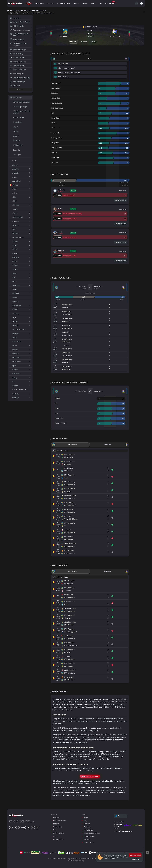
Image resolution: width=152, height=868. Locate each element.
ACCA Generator (17, 26)
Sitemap (87, 839)
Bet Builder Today (18, 58)
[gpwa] (36, 853)
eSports (56, 836)
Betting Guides (59, 839)
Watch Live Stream (90, 776)
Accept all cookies (135, 855)
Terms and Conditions (92, 833)
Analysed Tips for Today (20, 22)
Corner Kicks (55, 118)
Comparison (58, 827)
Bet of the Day (17, 54)
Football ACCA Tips (18, 50)
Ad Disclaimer (89, 842)
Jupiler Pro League (28, 13)
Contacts (87, 824)
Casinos (76, 3)
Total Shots (54, 93)
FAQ (85, 821)
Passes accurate (56, 148)
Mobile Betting (59, 833)
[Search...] (137, 3)
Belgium (17, 13)
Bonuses (50, 3)
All (54, 451)
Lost (56, 413)
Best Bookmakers (63, 3)
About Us (87, 827)
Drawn (57, 408)
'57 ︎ (55, 77)
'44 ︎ (55, 72)
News (93, 3)
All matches (16, 18)
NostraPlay (110, 3)
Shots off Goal (56, 88)
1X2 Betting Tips (17, 74)
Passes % (54, 153)
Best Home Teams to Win (20, 78)
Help (100, 3)
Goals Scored (59, 418)
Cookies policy (112, 858)
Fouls (52, 113)
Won (56, 403)
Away (66, 451)
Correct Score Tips (18, 62)
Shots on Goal (55, 83)
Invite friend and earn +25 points (19, 44)
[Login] (141, 3)
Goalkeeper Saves (57, 138)
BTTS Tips (15, 86)
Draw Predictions (18, 66)
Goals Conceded (60, 423)
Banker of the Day (18, 70)
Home (60, 451)
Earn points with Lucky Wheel (20, 35)
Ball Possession (56, 128)
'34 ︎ (55, 68)
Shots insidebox (56, 103)
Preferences (135, 859)
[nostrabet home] (17, 815)
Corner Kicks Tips (18, 82)
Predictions (39, 3)
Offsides (53, 123)
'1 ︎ (55, 64)
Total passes (55, 143)
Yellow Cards (55, 133)
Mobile (85, 3)
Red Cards (54, 163)
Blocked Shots (56, 98)
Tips (11, 13)
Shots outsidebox (57, 108)
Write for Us (88, 830)
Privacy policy (89, 836)
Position (58, 398)
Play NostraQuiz (17, 39)
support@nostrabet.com (123, 831)
